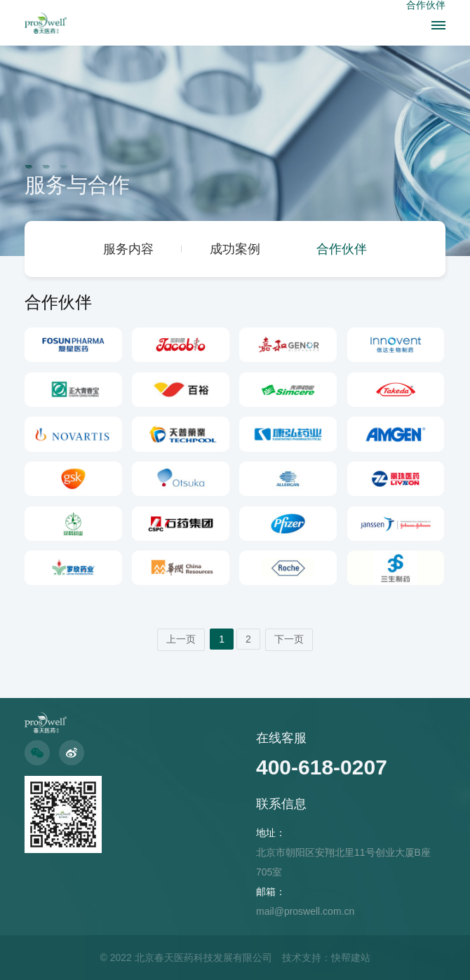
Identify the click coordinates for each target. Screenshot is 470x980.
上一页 (181, 639)
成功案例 (235, 249)
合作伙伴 (342, 249)
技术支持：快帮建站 (326, 958)
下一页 (289, 639)
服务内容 (128, 249)
